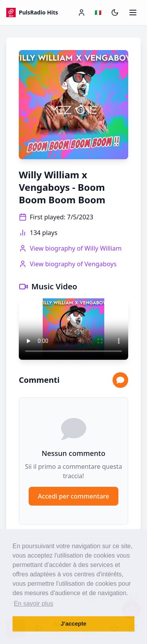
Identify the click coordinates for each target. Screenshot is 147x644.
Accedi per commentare (74, 496)
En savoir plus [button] (34, 604)
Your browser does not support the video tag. (73, 329)
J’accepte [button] (74, 624)
